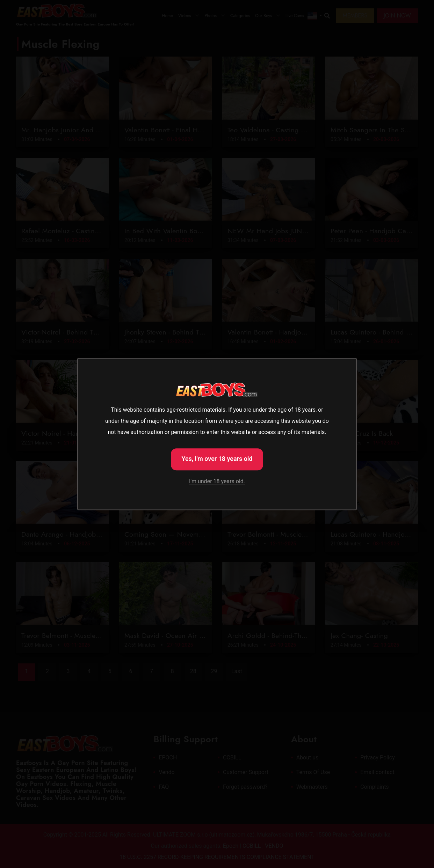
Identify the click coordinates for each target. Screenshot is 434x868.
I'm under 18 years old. (217, 482)
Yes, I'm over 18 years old (217, 459)
